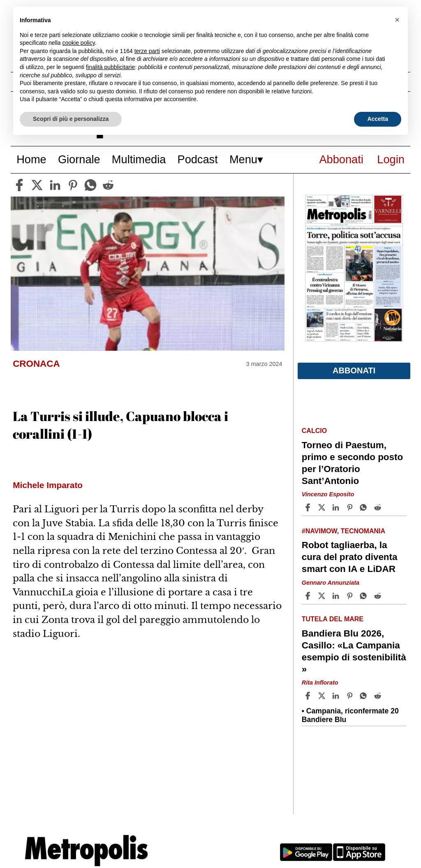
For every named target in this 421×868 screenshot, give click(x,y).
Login (391, 159)
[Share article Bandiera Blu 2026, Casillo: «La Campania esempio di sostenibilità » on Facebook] (309, 696)
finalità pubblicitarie (110, 67)
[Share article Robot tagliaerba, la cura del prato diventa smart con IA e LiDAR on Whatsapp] (365, 596)
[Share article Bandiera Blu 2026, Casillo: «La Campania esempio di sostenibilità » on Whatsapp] (365, 696)
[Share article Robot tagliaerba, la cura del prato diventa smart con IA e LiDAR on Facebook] (309, 596)
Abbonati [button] (354, 370)
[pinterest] (73, 185)
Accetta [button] (378, 119)
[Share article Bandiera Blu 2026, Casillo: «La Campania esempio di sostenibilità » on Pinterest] (351, 696)
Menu (243, 159)
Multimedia (139, 159)
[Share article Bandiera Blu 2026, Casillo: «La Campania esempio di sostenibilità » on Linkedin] (337, 696)
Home (31, 159)
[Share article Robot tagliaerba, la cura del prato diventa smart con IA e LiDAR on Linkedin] (337, 596)
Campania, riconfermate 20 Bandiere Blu (350, 715)
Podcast (198, 159)
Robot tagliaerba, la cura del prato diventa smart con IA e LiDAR (350, 557)
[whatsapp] (90, 185)
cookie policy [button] (79, 43)
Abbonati (341, 159)
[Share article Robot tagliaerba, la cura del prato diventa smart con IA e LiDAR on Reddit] (379, 596)
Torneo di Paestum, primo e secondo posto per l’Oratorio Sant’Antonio (352, 463)
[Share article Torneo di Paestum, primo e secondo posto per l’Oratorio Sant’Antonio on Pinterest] (351, 507)
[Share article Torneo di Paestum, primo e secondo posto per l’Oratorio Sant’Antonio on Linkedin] (337, 507)
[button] (397, 20)
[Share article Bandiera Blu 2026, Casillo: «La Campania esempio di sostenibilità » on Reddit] (379, 696)
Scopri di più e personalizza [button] (71, 119)
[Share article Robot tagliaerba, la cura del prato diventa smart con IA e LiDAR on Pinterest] (351, 596)
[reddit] (108, 185)
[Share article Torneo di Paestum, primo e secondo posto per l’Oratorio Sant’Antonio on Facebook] (309, 507)
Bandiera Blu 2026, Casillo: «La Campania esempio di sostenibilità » (354, 651)
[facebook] (19, 185)
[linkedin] (55, 185)
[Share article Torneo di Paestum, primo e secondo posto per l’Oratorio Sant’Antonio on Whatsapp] (365, 507)
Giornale (79, 159)
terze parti (147, 51)
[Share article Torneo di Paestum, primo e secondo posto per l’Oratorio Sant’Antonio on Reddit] (379, 507)
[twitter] (37, 185)
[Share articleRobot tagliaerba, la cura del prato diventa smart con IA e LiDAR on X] (323, 596)
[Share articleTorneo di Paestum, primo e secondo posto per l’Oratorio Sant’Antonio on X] (323, 507)
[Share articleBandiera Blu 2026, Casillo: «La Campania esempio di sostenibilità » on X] (323, 696)
